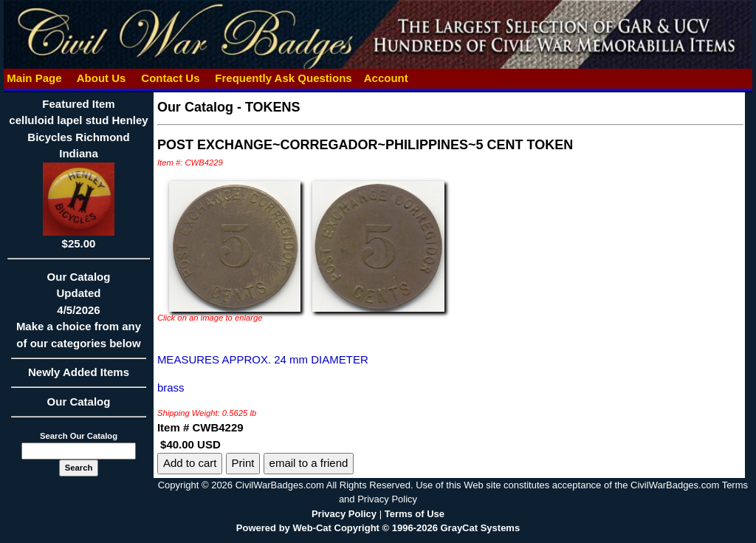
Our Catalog (79, 402)
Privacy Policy (344, 514)
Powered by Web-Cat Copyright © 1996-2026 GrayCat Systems (378, 528)
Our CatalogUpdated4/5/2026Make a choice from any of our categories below (79, 315)
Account (386, 78)
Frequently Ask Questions (283, 78)
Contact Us (171, 78)
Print (243, 463)
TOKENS (273, 107)
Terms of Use (415, 514)
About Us (101, 78)
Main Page (34, 78)
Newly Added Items (79, 377)
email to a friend (309, 463)
